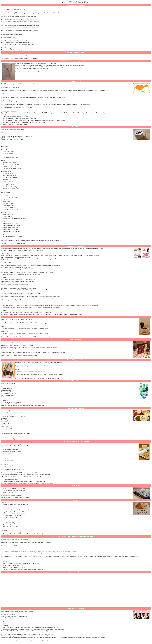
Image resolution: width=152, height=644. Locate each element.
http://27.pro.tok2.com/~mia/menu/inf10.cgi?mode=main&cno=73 (62, 104)
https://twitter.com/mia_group (14, 34)
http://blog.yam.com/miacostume (27, 20)
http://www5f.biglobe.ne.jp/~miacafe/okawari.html (31, 290)
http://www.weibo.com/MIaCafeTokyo (28, 21)
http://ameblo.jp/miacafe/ (11, 37)
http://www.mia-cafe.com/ (18, 9)
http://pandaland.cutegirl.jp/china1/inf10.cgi (26, 27)
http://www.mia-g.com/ (22, 43)
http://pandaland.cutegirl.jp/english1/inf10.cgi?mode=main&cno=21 (40, 13)
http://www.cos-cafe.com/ (16, 48)
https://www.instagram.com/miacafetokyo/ (28, 31)
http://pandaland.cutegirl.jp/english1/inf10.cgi (26, 25)
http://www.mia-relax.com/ (26, 44)
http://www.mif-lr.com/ (24, 41)
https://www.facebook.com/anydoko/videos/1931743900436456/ (20, 58)
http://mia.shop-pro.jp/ (17, 50)
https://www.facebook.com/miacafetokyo (24, 16)
